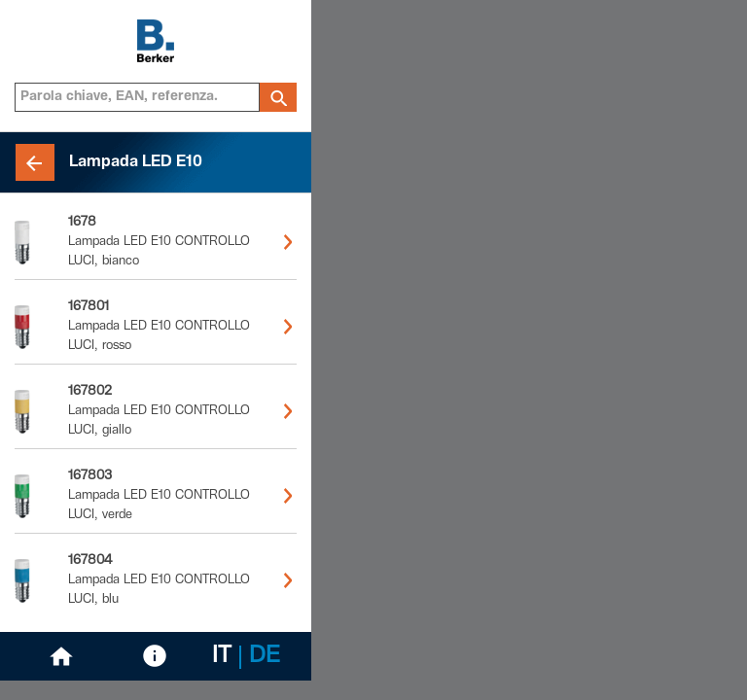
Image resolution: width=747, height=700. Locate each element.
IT (222, 657)
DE (265, 657)
